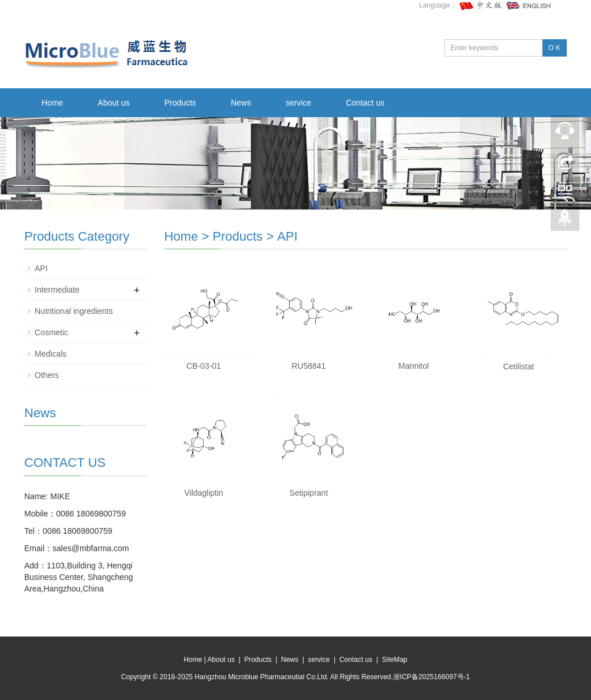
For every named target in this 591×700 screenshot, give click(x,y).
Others (47, 375)
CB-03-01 (204, 366)
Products (180, 103)
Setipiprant (308, 493)
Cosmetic (51, 332)
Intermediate (57, 290)
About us (113, 103)
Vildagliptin (203, 493)
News (241, 103)
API (287, 236)
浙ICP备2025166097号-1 (431, 677)
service (298, 103)
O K (554, 48)
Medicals (51, 354)
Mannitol (414, 366)
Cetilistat (519, 366)
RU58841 (308, 366)
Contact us (365, 103)
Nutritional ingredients (74, 311)
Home (52, 103)
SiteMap (395, 660)
